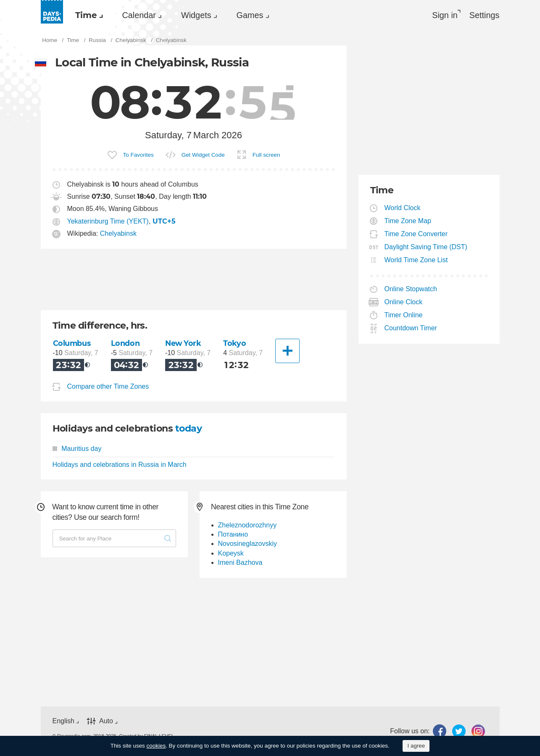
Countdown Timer (411, 328)
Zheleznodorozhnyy (248, 525)
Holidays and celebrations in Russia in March (120, 465)
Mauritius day (77, 449)
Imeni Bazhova (240, 562)
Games (250, 15)
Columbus (72, 343)
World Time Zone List (416, 260)
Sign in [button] (445, 15)
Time (86, 15)
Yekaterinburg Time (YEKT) (108, 221)
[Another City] (287, 351)
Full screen (266, 155)
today (188, 428)
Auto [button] (106, 721)
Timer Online (404, 315)
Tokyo (234, 343)
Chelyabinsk (118, 233)
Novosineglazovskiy (248, 544)
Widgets (196, 15)
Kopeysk (231, 553)
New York (183, 343)
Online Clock (404, 302)
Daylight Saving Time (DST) (426, 247)
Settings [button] (485, 15)
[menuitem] (87, 15)
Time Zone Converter (416, 234)
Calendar (139, 15)
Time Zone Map (408, 221)
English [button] (63, 721)
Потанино (233, 534)
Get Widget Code (203, 155)
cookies (156, 746)
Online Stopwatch (411, 289)
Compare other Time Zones (108, 387)
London (125, 343)
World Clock (403, 208)
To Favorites (138, 155)
